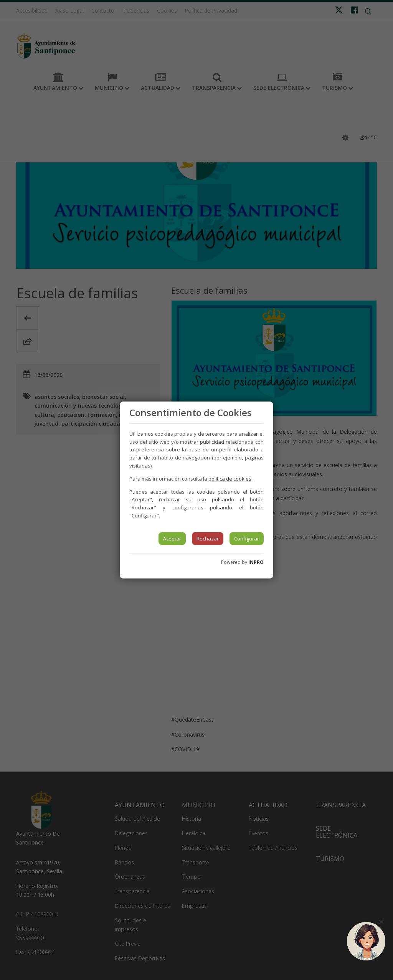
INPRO (256, 562)
